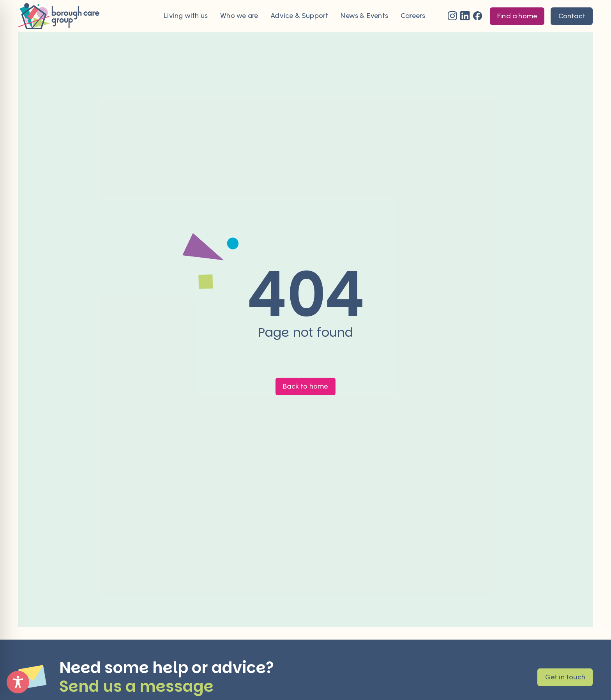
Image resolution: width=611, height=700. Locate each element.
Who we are (239, 16)
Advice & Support (299, 16)
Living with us (186, 16)
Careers (413, 16)
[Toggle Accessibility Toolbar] (18, 682)
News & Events (364, 16)
